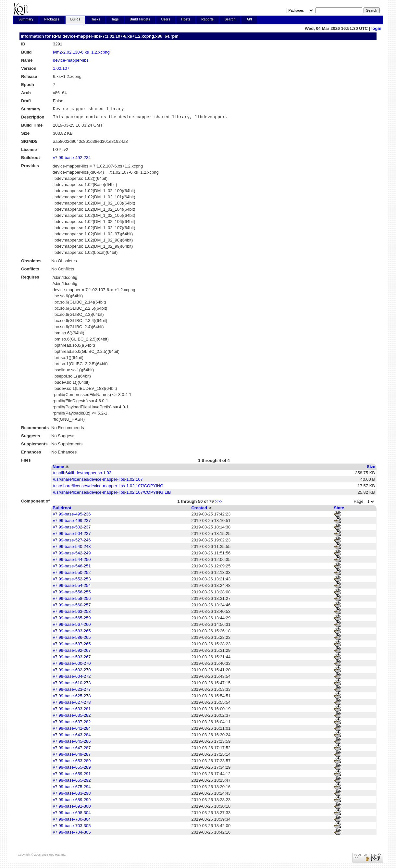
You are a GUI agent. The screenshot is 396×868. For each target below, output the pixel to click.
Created (199, 510)
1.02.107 (61, 68)
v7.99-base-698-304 (72, 815)
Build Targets (140, 19)
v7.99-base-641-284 (72, 730)
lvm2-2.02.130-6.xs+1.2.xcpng (81, 52)
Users (166, 19)
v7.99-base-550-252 (72, 574)
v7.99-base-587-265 (72, 646)
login (376, 28)
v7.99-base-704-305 (72, 834)
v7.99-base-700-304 (72, 821)
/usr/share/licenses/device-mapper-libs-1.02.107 (98, 481)
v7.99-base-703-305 (72, 828)
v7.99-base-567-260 (72, 626)
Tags (115, 19)
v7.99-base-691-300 (72, 808)
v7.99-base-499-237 (72, 522)
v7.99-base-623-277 (72, 691)
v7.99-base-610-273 (72, 685)
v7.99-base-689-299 (72, 802)
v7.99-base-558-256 (72, 600)
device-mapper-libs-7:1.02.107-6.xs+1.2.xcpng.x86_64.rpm (120, 36)
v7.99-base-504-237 (72, 535)
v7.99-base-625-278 (72, 698)
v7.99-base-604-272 (72, 678)
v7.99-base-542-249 (72, 555)
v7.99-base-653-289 (72, 763)
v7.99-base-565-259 (72, 620)
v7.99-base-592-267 (72, 652)
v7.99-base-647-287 (72, 750)
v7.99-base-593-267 (72, 659)
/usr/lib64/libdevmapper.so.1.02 (82, 475)
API (249, 19)
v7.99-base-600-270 (72, 665)
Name (58, 469)
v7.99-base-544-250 (72, 561)
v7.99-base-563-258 (72, 613)
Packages (52, 19)
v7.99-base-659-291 (72, 776)
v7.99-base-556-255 (72, 594)
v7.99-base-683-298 (72, 795)
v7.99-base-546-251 (72, 568)
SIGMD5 (29, 143)
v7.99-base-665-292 (72, 782)
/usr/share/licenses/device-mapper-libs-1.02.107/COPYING (108, 488)
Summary (26, 19)
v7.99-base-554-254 (72, 587)
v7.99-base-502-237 (72, 529)
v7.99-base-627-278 (72, 704)
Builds (75, 19)
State (339, 510)
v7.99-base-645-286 (72, 743)
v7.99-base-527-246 (72, 542)
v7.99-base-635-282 (72, 717)
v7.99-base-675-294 (72, 789)
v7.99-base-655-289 (72, 769)
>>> (219, 503)
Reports (207, 19)
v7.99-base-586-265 (72, 639)
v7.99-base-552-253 (72, 581)
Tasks (96, 19)
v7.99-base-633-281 (72, 711)
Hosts (186, 19)
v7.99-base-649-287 (72, 756)
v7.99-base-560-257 (72, 607)
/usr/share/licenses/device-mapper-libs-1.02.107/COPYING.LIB (112, 494)
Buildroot (62, 510)
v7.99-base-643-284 (72, 737)
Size (371, 469)
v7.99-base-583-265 (72, 633)
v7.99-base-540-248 (72, 548)
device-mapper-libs (71, 60)
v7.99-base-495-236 (72, 516)
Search (230, 19)
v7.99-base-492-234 (72, 160)
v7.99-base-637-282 (72, 724)
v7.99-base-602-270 (72, 672)
